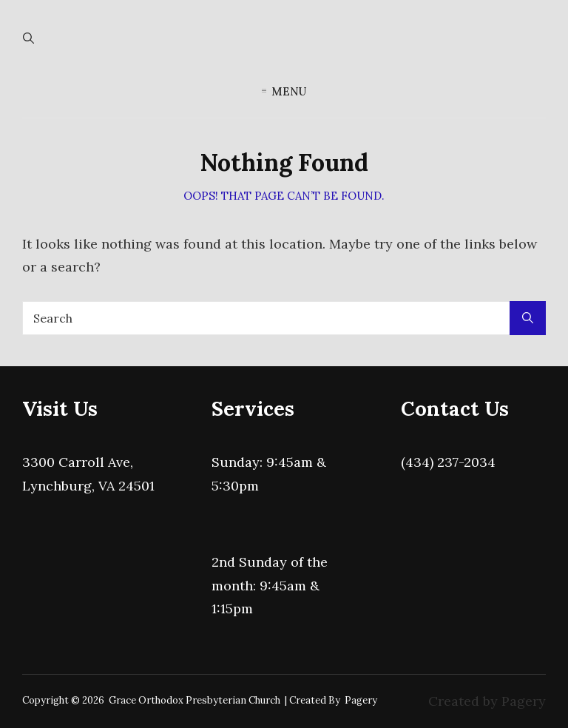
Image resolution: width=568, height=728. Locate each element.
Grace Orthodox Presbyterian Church (195, 700)
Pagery (361, 700)
